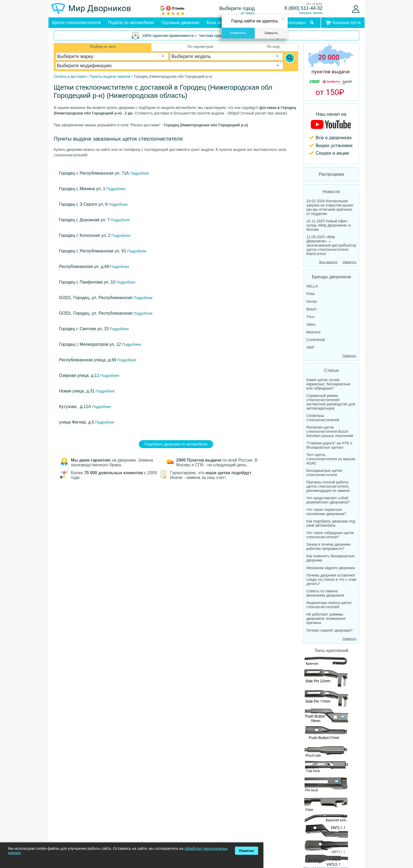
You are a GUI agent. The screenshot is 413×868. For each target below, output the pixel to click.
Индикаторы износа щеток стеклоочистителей (329, 605)
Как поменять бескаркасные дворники (330, 558)
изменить (248, 13)
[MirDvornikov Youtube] (331, 134)
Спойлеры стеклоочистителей (323, 418)
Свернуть (349, 262)
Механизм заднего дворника (331, 568)
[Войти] (356, 9)
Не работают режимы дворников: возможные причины (326, 618)
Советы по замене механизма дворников (325, 593)
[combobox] (112, 56)
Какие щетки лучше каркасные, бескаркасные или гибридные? (328, 384)
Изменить (238, 33)
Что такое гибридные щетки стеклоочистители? (330, 535)
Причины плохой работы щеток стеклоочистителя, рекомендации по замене (328, 486)
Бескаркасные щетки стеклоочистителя (324, 473)
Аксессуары (294, 23)
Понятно (247, 851)
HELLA (312, 286)
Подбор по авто (103, 46)
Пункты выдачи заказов (110, 76)
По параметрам (200, 46)
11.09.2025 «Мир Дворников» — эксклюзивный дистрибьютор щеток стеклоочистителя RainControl (331, 245)
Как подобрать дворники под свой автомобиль (331, 523)
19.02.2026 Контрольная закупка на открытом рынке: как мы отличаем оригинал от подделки (330, 207)
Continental (316, 340)
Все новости (328, 262)
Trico (310, 317)
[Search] (290, 58)
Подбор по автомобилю (131, 23)
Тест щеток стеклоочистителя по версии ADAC (331, 459)
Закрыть (271, 33)
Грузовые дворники (181, 23)
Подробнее (139, 173)
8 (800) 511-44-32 (303, 8)
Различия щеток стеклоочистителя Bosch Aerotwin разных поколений (330, 431)
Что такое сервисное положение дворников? (326, 512)
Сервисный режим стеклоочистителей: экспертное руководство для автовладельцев (331, 402)
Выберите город (237, 8)
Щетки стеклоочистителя (76, 23)
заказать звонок (311, 13)
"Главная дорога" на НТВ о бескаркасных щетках (329, 445)
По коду (274, 46)
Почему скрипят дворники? (330, 630)
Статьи (331, 370)
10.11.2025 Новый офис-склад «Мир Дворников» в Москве (329, 225)
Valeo (311, 324)
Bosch (311, 309)
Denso (312, 301)
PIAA (311, 294)
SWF (310, 347)
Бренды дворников (331, 277)
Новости (331, 192)
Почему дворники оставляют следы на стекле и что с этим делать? (331, 579)
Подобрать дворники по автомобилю (176, 444)
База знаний (219, 23)
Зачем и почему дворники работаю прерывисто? (328, 546)
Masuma (313, 332)
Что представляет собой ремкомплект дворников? (328, 500)
